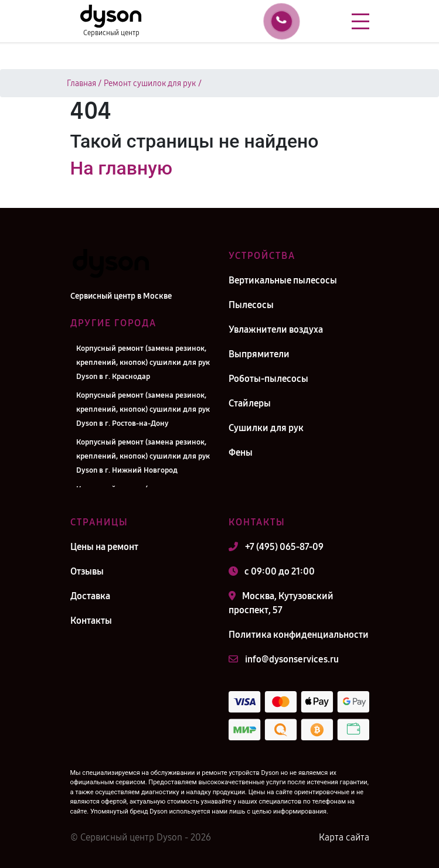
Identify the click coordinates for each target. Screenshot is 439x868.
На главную (121, 168)
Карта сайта (344, 837)
